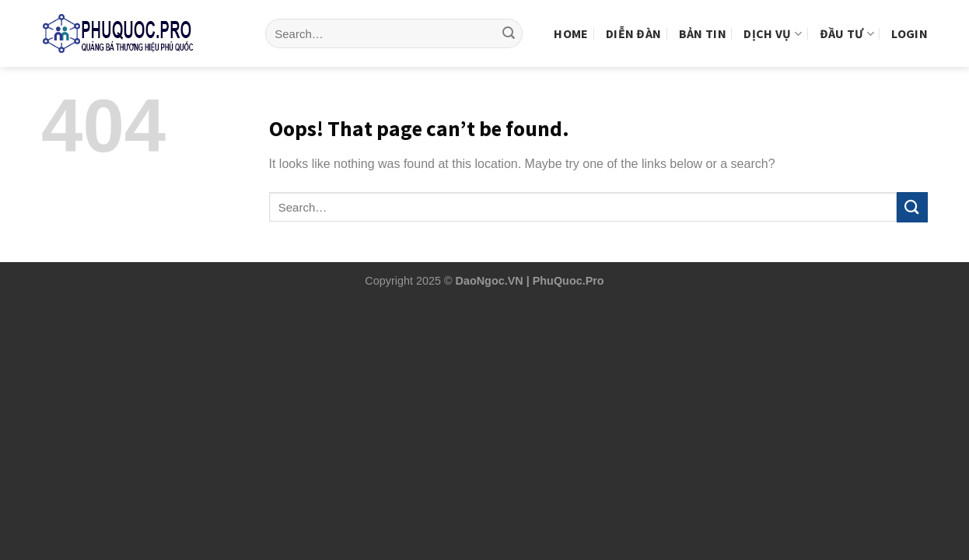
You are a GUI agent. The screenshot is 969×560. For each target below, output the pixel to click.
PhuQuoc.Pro (568, 281)
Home (571, 21)
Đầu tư (847, 21)
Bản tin (703, 21)
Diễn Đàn (634, 21)
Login (910, 21)
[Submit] (509, 22)
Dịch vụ (773, 21)
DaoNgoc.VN (490, 281)
